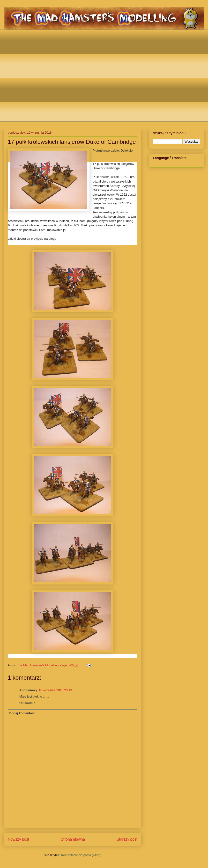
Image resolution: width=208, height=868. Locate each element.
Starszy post (127, 839)
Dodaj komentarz (22, 713)
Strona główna (73, 839)
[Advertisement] (45, 75)
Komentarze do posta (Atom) (81, 855)
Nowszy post (18, 839)
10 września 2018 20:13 (55, 690)
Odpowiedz (27, 703)
